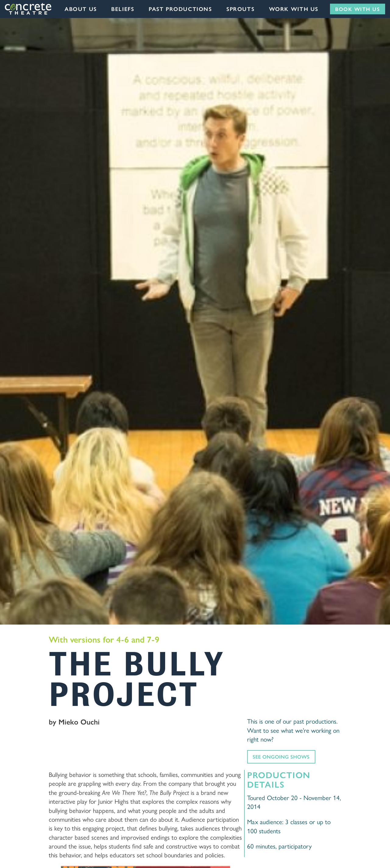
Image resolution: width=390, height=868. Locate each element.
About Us (81, 9)
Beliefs (123, 9)
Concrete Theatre (28, 9)
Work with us (294, 9)
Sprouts (240, 9)
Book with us (358, 9)
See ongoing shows (281, 756)
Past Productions (180, 9)
